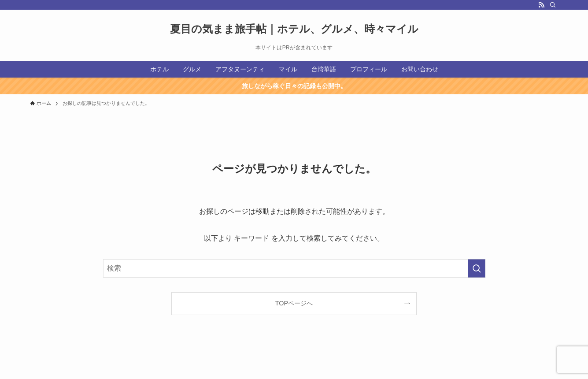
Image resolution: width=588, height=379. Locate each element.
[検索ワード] (294, 268)
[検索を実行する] (477, 268)
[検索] (553, 5)
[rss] (541, 5)
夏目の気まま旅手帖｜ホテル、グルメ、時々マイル (294, 29)
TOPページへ (294, 303)
